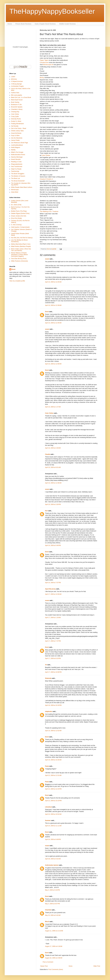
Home (10, 24)
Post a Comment (48, 962)
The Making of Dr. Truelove (49, 211)
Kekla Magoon (16, 147)
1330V (13, 77)
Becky (42, 78)
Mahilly (13, 150)
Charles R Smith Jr (46, 179)
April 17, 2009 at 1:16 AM (53, 618)
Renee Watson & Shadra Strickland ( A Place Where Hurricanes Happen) (19, 255)
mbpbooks (49, 711)
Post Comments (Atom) (56, 969)
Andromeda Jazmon (52, 865)
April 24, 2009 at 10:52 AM (53, 814)
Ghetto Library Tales (17, 131)
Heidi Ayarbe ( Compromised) (20, 227)
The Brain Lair (16, 178)
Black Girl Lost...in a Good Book (21, 97)
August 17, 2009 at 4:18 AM (54, 946)
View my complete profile (17, 281)
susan (47, 259)
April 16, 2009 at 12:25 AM (53, 282)
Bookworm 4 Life (16, 105)
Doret (47, 312)
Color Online (46, 155)
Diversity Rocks (16, 119)
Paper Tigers (44, 60)
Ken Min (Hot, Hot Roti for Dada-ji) (22, 238)
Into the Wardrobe (17, 138)
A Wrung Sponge (16, 84)
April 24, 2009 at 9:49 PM (53, 839)
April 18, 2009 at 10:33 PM (53, 705)
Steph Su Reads (16, 169)
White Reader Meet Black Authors (22, 187)
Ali (46, 665)
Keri (46, 511)
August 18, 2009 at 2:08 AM (54, 958)
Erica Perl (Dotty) (16, 218)
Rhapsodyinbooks (17, 164)
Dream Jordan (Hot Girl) (19, 216)
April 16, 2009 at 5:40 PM (53, 545)
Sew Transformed (17, 167)
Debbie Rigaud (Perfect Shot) (20, 213)
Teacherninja (15, 171)
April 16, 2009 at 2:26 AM (53, 448)
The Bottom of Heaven (18, 176)
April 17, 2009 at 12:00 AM (53, 594)
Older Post (97, 966)
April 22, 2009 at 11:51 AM (53, 775)
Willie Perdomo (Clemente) (19, 261)
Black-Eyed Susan (17, 100)
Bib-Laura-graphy (17, 95)
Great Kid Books (16, 133)
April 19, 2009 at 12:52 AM (53, 731)
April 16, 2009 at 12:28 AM (53, 305)
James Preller (15, 140)
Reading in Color (16, 162)
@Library (14, 79)
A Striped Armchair (17, 81)
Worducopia (15, 190)
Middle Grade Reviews (67, 24)
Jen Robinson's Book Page (20, 143)
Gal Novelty (15, 126)
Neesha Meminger (17, 157)
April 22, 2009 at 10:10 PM (53, 801)
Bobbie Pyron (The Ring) (19, 211)
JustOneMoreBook (17, 145)
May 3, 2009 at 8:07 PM (52, 904)
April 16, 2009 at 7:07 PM (53, 583)
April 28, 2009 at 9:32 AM (53, 859)
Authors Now (15, 93)
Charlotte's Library (17, 109)
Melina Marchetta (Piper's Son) (21, 244)
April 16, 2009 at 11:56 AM (53, 483)
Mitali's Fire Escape (17, 152)
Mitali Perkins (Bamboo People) (21, 246)
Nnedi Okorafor (16, 159)
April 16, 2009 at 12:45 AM (53, 323)
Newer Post (44, 966)
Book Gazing (15, 102)
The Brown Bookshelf (18, 181)
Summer (48, 821)
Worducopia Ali (48, 65)
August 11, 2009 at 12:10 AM (54, 931)
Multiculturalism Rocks (18, 155)
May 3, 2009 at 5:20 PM (52, 890)
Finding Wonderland (17, 124)
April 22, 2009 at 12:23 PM (53, 789)
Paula (47, 766)
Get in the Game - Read (19, 128)
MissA (47, 922)
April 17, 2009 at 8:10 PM (53, 658)
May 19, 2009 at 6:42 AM (53, 915)
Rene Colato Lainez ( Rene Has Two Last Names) (21, 250)
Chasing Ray (15, 112)
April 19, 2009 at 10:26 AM (53, 760)
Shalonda (48, 678)
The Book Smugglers (18, 174)
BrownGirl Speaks (17, 107)
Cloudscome (44, 62)
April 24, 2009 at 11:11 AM (53, 826)
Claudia (48, 454)
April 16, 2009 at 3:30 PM (53, 504)
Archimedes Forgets (17, 86)
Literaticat (48, 807)
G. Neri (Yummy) (16, 225)
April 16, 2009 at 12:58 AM (53, 364)
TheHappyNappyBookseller (52, 11)
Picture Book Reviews (23, 24)
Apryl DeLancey (50, 589)
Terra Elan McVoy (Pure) (19, 259)
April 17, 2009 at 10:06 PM (53, 672)
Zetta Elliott (15, 192)
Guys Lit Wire (15, 136)
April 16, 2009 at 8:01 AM (53, 467)
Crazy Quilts (15, 116)
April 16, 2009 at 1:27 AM (53, 407)
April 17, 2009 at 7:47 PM (53, 641)
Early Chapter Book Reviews (45, 24)
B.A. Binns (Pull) (16, 205)
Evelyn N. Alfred (16, 121)
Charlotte (48, 910)
